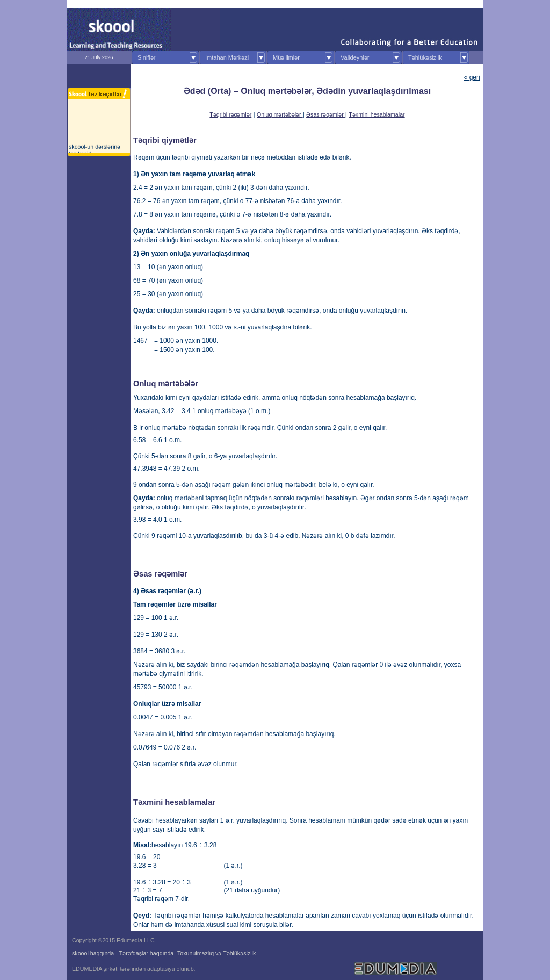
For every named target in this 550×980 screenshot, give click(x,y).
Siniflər (147, 57)
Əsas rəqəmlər (326, 114)
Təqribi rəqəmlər (230, 114)
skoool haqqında (94, 953)
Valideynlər (355, 57)
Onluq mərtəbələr (280, 114)
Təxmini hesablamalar (377, 114)
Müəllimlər (286, 57)
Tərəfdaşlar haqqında (146, 953)
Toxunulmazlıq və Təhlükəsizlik (216, 953)
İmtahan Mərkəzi (227, 57)
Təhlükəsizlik (425, 57)
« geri (472, 77)
